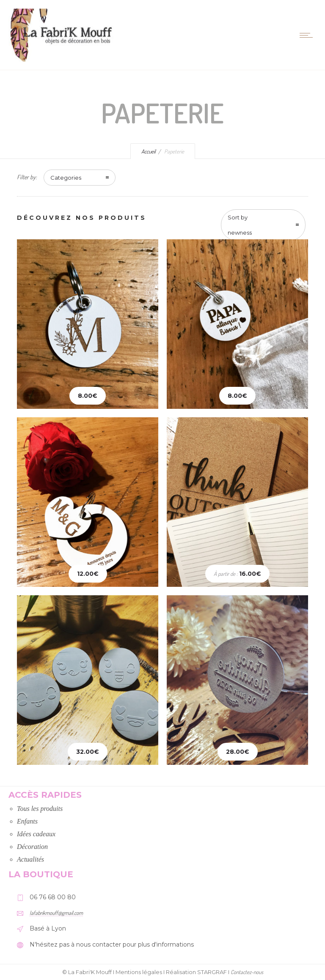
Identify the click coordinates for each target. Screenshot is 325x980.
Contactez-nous (247, 972)
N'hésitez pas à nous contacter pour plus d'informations (112, 944)
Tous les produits (40, 809)
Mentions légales (139, 972)
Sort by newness (240, 225)
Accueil (149, 151)
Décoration (32, 847)
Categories (66, 178)
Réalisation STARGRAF (196, 972)
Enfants (27, 821)
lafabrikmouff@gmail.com (56, 913)
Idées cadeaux (36, 834)
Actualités (30, 859)
